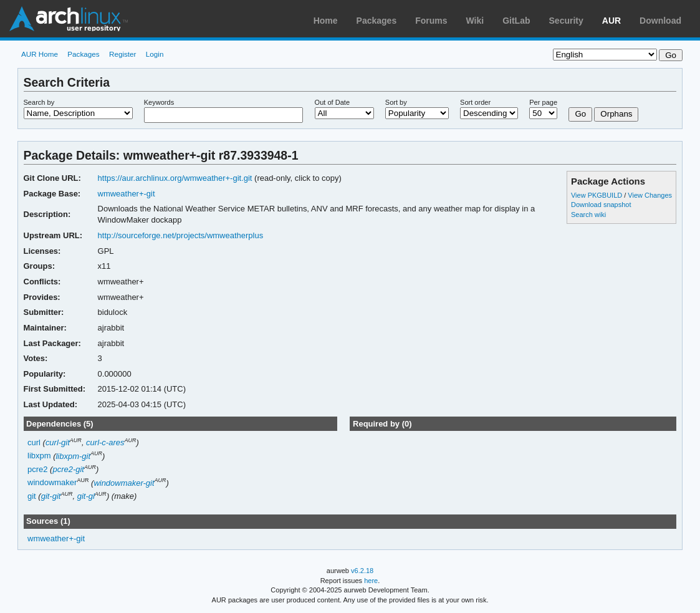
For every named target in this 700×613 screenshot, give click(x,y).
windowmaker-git (124, 483)
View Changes (650, 195)
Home (326, 21)
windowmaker (52, 483)
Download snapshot (601, 205)
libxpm (39, 456)
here (371, 581)
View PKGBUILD (597, 195)
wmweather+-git (127, 194)
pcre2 (37, 469)
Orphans (616, 114)
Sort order (475, 102)
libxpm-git (73, 456)
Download (660, 21)
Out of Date (332, 102)
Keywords (159, 102)
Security (566, 21)
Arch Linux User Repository (69, 19)
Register (123, 54)
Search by (39, 102)
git (32, 496)
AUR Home (40, 54)
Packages (377, 21)
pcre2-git (68, 469)
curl (34, 442)
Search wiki (588, 215)
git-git (51, 496)
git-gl (86, 496)
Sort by (396, 102)
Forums (431, 21)
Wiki (475, 21)
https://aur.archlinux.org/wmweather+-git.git (175, 178)
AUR (611, 21)
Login (155, 54)
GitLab (516, 21)
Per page (543, 102)
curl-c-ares (105, 442)
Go (580, 114)
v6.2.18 (362, 571)
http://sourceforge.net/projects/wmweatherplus (181, 235)
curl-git (58, 442)
